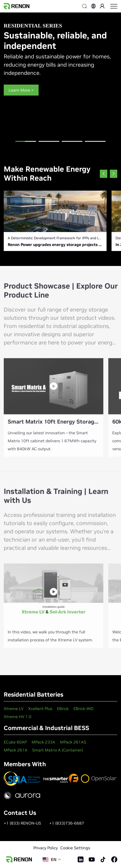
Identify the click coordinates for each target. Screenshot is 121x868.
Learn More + (21, 90)
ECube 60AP (15, 742)
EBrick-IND (84, 709)
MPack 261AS (73, 742)
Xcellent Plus (40, 709)
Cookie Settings (75, 848)
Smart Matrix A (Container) (58, 750)
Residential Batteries (33, 694)
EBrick (63, 709)
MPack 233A (43, 742)
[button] (26, 143)
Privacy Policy (46, 848)
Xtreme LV (14, 709)
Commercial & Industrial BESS (46, 728)
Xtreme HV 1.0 (18, 717)
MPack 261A (16, 750)
